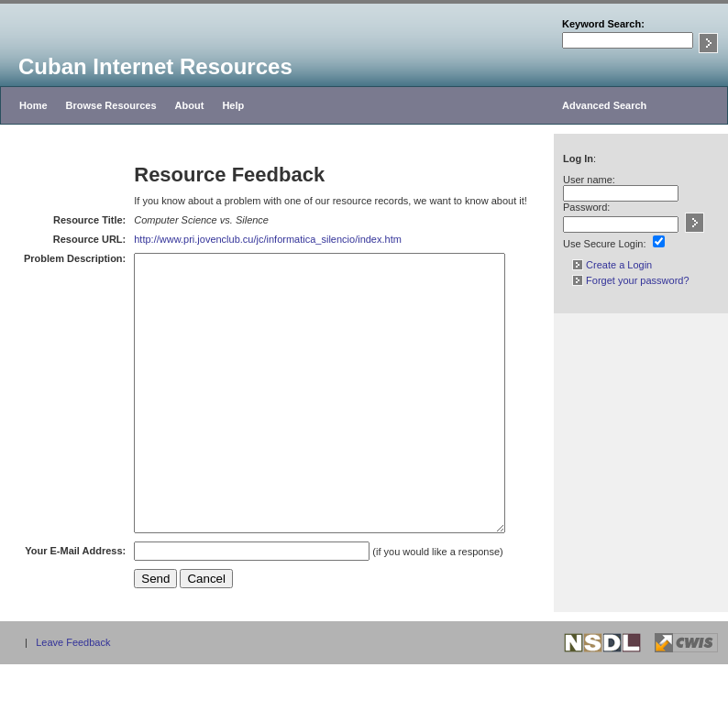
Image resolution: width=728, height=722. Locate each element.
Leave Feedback (73, 700)
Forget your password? (631, 280)
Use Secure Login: (605, 244)
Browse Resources (111, 105)
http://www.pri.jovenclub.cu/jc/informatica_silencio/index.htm (248, 239)
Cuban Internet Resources (155, 66)
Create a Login (612, 265)
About (190, 105)
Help (233, 105)
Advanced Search (604, 105)
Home (33, 105)
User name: (589, 180)
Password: (586, 207)
